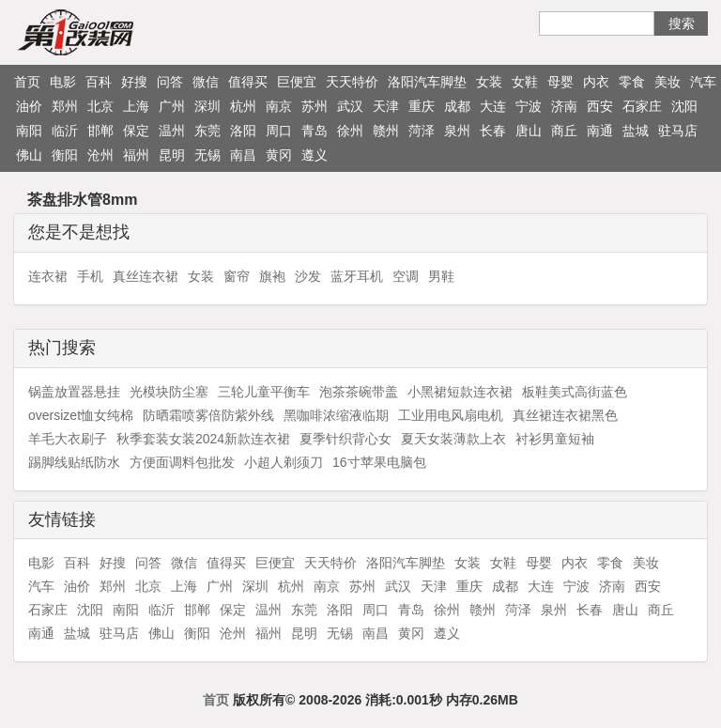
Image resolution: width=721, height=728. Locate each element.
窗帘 (237, 276)
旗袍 (272, 276)
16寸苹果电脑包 (379, 462)
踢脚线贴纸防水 (74, 462)
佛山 (29, 155)
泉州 (457, 131)
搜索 (682, 23)
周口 (279, 131)
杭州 (243, 106)
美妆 (667, 82)
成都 (457, 106)
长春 (493, 131)
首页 (27, 82)
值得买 (248, 82)
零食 (632, 82)
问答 (170, 82)
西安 (600, 106)
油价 (29, 106)
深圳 (207, 106)
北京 (100, 106)
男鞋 (441, 276)
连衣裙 (48, 276)
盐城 (636, 131)
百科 (99, 82)
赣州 (386, 131)
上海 (136, 106)
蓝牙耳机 (357, 276)
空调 (406, 276)
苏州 (314, 106)
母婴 (560, 82)
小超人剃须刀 (284, 462)
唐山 (529, 131)
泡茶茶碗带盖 (359, 392)
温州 (172, 131)
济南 (564, 106)
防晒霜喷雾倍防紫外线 (208, 415)
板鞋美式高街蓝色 (575, 392)
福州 (136, 155)
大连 (493, 106)
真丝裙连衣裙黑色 (565, 415)
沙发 (308, 276)
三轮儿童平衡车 (264, 392)
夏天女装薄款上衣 (453, 439)
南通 (600, 131)
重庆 (422, 106)
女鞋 (525, 82)
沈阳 (684, 106)
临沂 (65, 131)
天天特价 (352, 82)
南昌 (243, 155)
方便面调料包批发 (182, 462)
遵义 (314, 155)
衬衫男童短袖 (555, 439)
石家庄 (642, 106)
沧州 (100, 155)
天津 (386, 106)
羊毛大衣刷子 (68, 439)
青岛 (314, 131)
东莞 (207, 131)
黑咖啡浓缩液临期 (336, 415)
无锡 (207, 155)
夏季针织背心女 (345, 439)
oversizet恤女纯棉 (81, 415)
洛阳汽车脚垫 (427, 82)
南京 (279, 106)
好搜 (134, 82)
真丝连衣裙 (146, 276)
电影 (63, 82)
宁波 (529, 106)
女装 (489, 82)
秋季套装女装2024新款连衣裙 (203, 439)
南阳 (29, 131)
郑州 (65, 106)
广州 (172, 106)
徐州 (350, 131)
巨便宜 (297, 82)
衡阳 (65, 155)
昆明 (172, 155)
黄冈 (279, 155)
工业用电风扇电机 (451, 415)
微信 (206, 82)
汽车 (703, 82)
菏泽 (422, 131)
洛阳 (243, 131)
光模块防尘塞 (169, 392)
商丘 (564, 131)
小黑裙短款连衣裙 (460, 392)
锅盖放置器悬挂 (74, 392)
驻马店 (678, 131)
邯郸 (100, 131)
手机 (90, 276)
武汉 (350, 106)
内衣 (596, 82)
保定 (136, 131)
